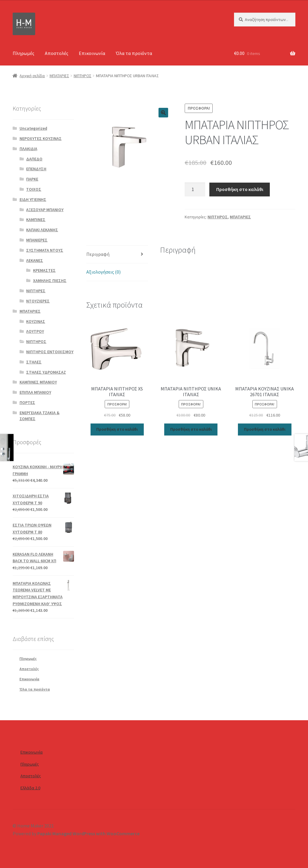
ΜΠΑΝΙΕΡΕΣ (37, 240)
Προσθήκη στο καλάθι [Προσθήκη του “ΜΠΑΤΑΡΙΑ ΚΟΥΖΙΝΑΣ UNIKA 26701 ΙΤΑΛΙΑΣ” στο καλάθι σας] (265, 429)
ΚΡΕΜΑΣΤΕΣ (44, 270)
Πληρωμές (23, 53)
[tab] (117, 255)
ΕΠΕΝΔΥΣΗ (36, 169)
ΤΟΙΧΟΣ (34, 189)
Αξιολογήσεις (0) (103, 272)
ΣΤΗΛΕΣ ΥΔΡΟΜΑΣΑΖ (46, 372)
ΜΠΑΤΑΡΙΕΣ (59, 76)
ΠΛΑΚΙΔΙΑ (28, 149)
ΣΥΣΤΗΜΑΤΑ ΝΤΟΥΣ (45, 250)
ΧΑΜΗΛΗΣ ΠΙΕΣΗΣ (50, 281)
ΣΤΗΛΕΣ (34, 362)
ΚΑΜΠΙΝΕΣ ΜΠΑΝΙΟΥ (38, 382)
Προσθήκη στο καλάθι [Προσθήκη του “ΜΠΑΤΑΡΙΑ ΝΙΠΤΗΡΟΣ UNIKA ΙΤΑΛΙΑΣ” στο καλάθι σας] (191, 429)
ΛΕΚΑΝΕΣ (35, 260)
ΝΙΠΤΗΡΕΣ (36, 291)
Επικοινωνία (92, 53)
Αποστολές (57, 53)
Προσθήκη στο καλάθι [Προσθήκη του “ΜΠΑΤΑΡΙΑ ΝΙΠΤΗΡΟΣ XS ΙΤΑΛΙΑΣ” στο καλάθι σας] (117, 429)
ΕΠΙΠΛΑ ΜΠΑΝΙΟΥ (35, 392)
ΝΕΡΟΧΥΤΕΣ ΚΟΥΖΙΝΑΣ (41, 138)
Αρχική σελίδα (32, 76)
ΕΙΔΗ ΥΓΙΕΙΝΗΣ (33, 199)
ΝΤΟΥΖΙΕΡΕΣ (38, 301)
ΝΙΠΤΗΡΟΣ (83, 76)
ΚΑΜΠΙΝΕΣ (36, 220)
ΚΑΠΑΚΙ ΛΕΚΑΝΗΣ (42, 230)
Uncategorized (33, 128)
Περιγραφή (98, 254)
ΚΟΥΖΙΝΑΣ (36, 321)
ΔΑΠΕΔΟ (34, 159)
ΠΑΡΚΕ (32, 179)
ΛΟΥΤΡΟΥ (35, 331)
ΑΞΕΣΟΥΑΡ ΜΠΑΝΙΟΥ (45, 210)
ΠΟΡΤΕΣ (27, 402)
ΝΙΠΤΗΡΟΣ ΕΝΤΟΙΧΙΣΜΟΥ (50, 352)
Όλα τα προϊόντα (134, 53)
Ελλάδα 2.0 (30, 788)
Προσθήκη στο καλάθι (240, 189)
